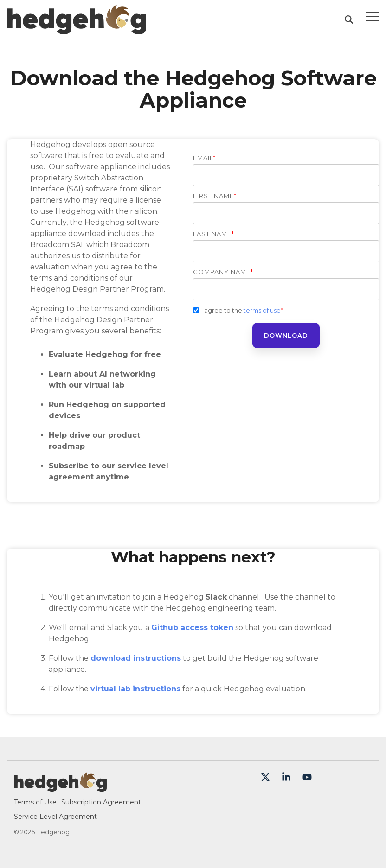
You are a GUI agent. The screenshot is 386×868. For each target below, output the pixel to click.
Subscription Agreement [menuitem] (101, 802)
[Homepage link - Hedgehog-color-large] (60, 787)
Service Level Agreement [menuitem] (55, 817)
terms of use (262, 310)
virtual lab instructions (135, 689)
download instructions (136, 658)
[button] (372, 16)
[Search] (349, 19)
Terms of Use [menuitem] (35, 802)
